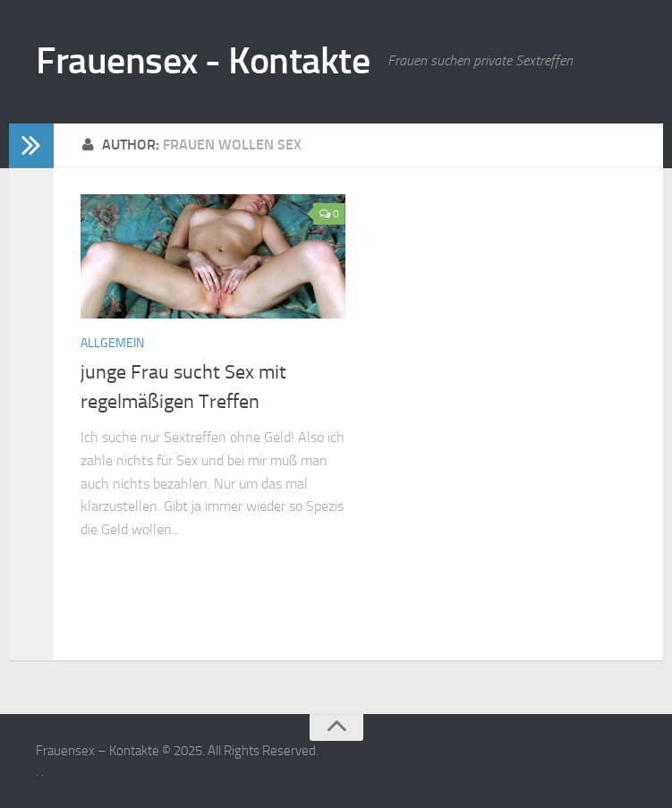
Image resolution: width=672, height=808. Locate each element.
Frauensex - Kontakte (203, 61)
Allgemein (112, 343)
